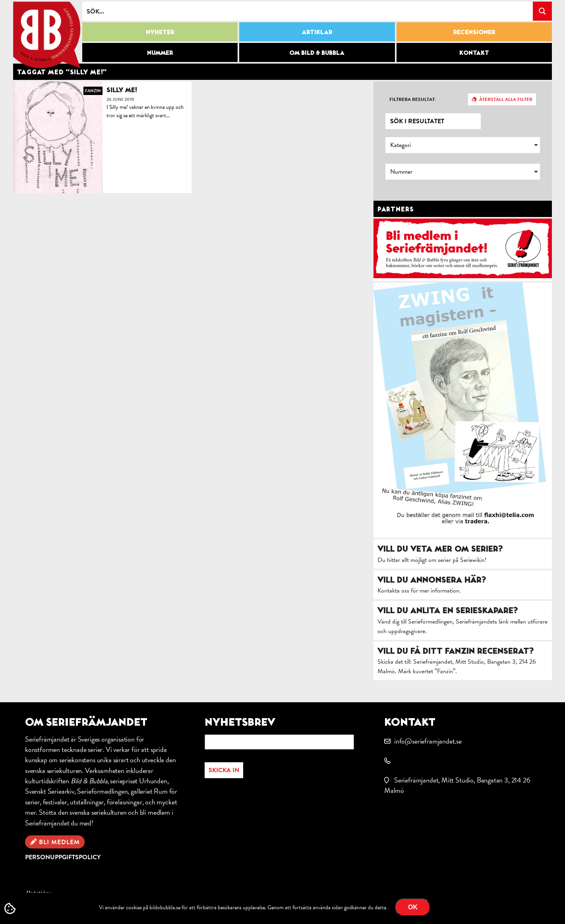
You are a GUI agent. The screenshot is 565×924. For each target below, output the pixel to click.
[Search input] (308, 11)
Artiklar (317, 32)
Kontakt (474, 52)
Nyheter (160, 32)
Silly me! (122, 90)
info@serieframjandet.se (428, 741)
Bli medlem (59, 842)
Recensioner (474, 32)
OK (413, 907)
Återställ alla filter (506, 99)
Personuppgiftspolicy (63, 857)
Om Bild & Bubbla (317, 52)
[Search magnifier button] (542, 11)
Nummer (160, 52)
